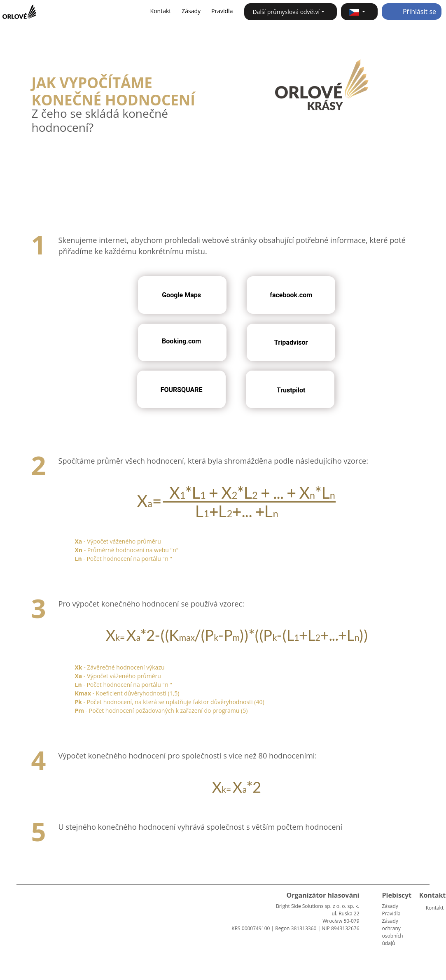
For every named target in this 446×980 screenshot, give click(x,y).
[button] (359, 12)
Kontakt (161, 11)
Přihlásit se (412, 12)
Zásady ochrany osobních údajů (393, 932)
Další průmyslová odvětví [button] (286, 12)
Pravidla (222, 11)
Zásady (191, 11)
